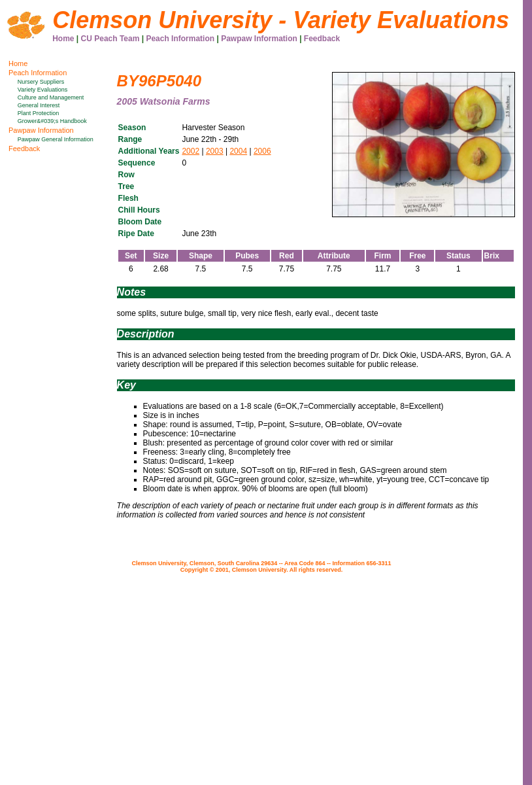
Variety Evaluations (42, 90)
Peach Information (180, 39)
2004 (238, 151)
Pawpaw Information (259, 39)
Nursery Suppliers (41, 82)
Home (63, 39)
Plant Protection (39, 113)
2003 (215, 151)
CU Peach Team (110, 39)
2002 (191, 151)
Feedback (322, 39)
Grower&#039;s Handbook (52, 121)
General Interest (39, 105)
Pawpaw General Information (56, 139)
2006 (262, 151)
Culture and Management (51, 97)
